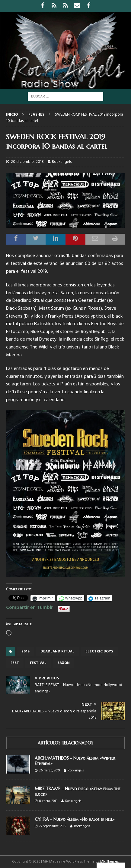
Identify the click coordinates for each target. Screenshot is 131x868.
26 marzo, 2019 (49, 771)
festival (38, 663)
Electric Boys (99, 652)
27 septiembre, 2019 (53, 826)
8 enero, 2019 (48, 801)
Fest (15, 663)
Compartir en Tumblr (29, 607)
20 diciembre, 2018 (27, 162)
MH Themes (110, 862)
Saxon (64, 663)
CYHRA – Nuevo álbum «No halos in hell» (75, 819)
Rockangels (62, 162)
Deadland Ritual (58, 652)
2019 (26, 652)
